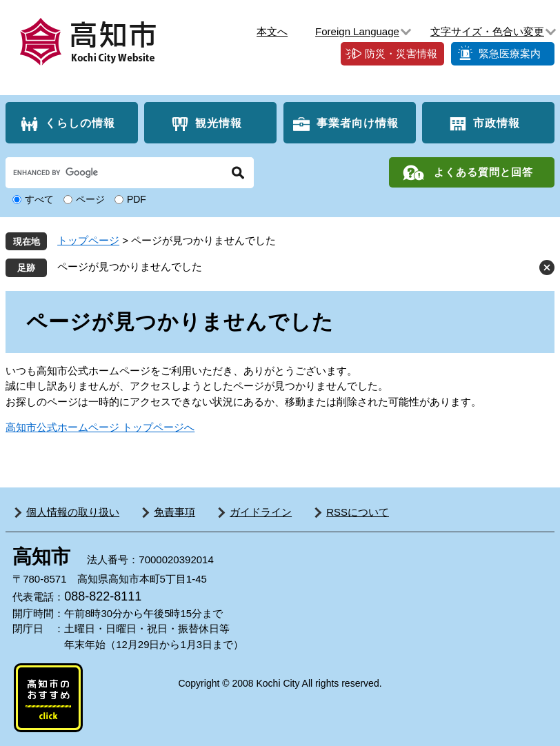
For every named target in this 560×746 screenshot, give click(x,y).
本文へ (272, 31)
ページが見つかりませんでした (130, 266)
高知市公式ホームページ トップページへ (100, 427)
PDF (137, 199)
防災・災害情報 (401, 53)
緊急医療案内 (510, 53)
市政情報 (497, 123)
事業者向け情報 (358, 123)
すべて (39, 199)
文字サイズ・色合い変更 (487, 31)
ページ (90, 199)
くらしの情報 (80, 123)
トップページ (88, 240)
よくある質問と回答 (483, 172)
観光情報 (219, 123)
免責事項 (174, 512)
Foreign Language (357, 31)
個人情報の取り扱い (73, 512)
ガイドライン (261, 512)
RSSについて (358, 512)
